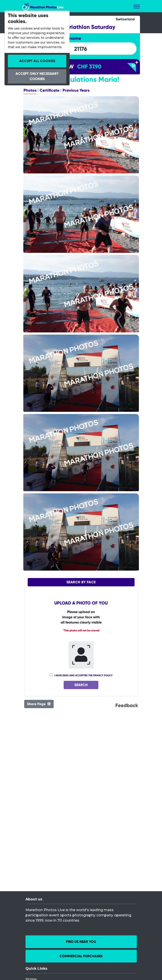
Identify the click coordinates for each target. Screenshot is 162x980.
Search (81, 685)
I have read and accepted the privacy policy (83, 675)
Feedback (127, 706)
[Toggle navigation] (137, 7)
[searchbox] (81, 49)
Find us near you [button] (81, 942)
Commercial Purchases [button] (81, 956)
